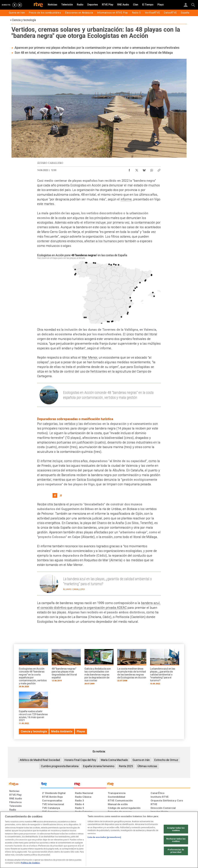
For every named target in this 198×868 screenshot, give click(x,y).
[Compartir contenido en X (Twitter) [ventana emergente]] (137, 169)
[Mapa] (99, 288)
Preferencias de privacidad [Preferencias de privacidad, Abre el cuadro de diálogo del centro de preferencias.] (176, 851)
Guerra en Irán (141, 760)
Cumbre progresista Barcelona (60, 766)
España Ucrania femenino (99, 766)
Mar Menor (89, 358)
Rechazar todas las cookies (176, 840)
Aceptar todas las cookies (176, 829)
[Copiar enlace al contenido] (159, 169)
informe (126, 199)
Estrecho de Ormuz (166, 760)
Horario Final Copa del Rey (80, 760)
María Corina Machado (114, 760)
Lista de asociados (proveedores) (104, 837)
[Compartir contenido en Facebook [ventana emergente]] (129, 169)
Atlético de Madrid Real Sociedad (40, 760)
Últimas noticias (147, 766)
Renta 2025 (126, 766)
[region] (99, 840)
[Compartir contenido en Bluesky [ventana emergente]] (144, 169)
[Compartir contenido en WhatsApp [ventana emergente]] (152, 169)
